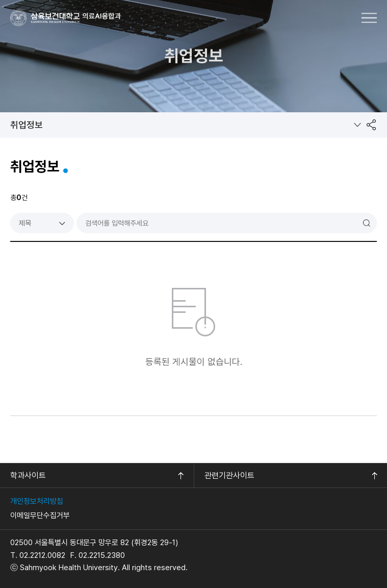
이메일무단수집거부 (40, 516)
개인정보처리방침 (37, 501)
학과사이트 (28, 475)
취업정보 (27, 125)
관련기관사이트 (229, 475)
